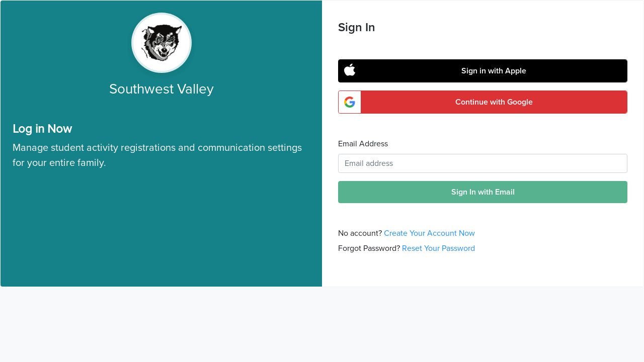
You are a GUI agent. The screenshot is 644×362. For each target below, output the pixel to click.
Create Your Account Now (429, 233)
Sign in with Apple (494, 71)
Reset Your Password (438, 248)
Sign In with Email (483, 192)
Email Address (363, 144)
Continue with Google (494, 102)
